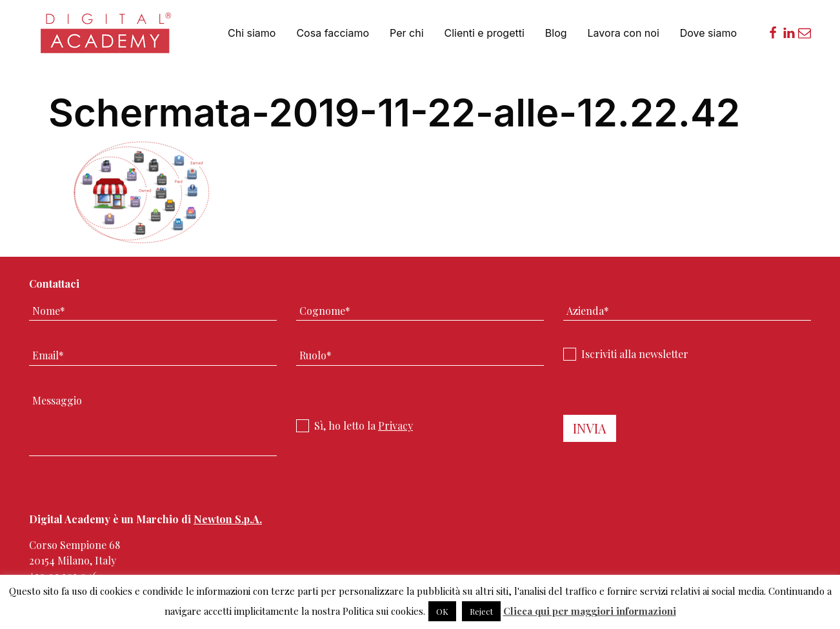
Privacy (395, 425)
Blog (556, 33)
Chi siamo (252, 33)
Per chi (406, 33)
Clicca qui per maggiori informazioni (590, 611)
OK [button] (442, 611)
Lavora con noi (624, 33)
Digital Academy (107, 38)
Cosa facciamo (333, 33)
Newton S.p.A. (228, 519)
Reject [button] (481, 611)
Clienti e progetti (485, 33)
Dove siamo (708, 33)
